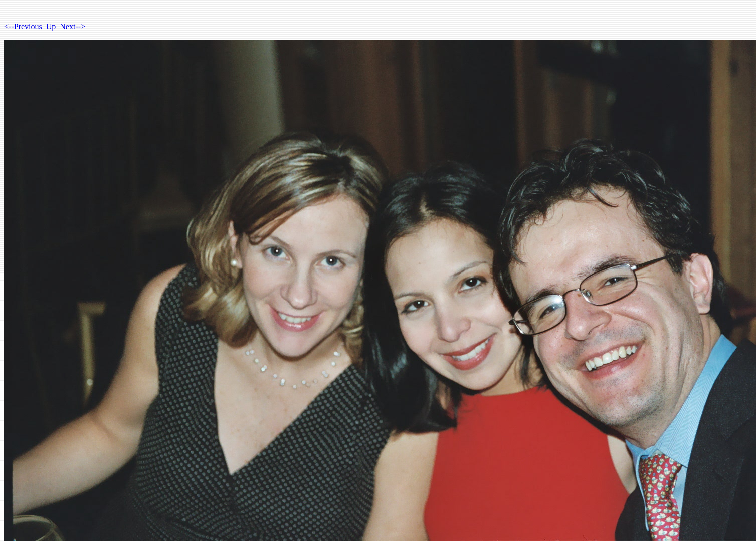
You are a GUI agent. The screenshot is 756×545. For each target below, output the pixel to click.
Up (51, 26)
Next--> (72, 26)
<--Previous (23, 26)
